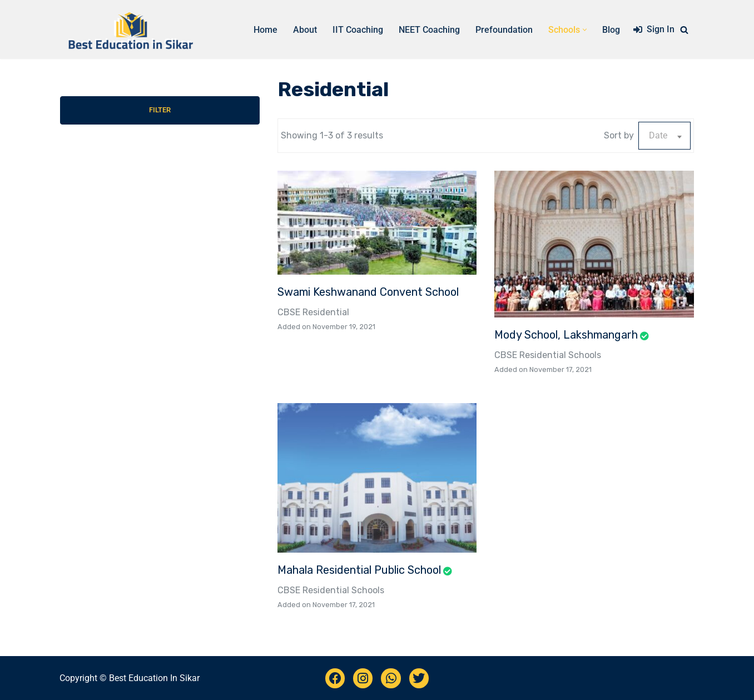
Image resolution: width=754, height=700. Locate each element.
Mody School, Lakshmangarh (566, 335)
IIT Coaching (358, 30)
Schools (585, 355)
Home (266, 30)
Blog (611, 30)
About (305, 30)
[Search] (684, 30)
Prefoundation (504, 30)
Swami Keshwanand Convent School (368, 292)
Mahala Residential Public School (359, 570)
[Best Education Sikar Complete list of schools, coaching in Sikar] (130, 29)
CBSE (289, 312)
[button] (585, 30)
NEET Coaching (429, 30)
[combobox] (664, 136)
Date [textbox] (658, 135)
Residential (326, 312)
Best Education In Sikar (154, 678)
